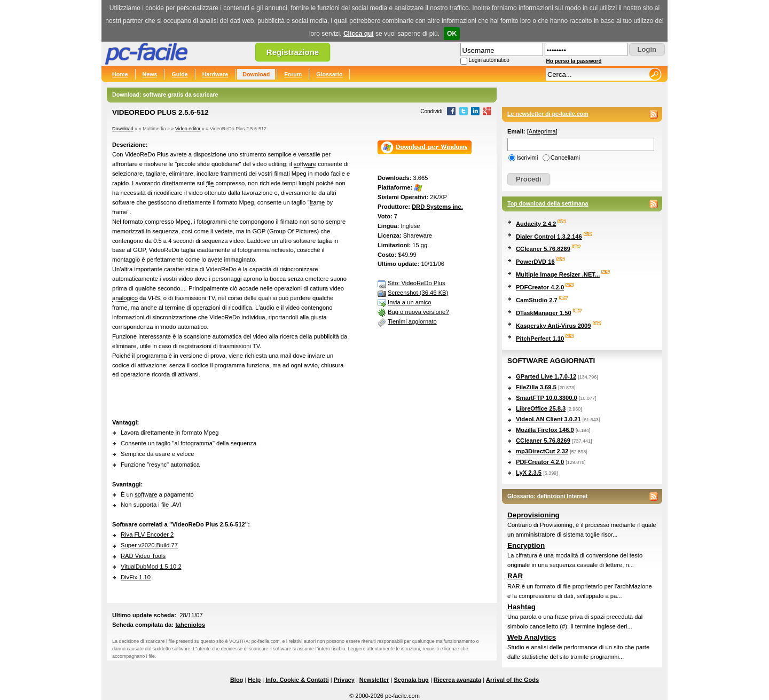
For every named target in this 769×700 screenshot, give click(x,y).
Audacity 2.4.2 (536, 224)
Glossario (329, 74)
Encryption (526, 545)
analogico (125, 298)
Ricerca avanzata (457, 680)
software (305, 164)
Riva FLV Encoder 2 (147, 534)
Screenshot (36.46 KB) (418, 293)
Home (120, 74)
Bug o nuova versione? (418, 312)
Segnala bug (411, 680)
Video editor (188, 129)
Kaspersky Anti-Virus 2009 (554, 326)
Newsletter (374, 680)
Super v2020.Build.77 (149, 545)
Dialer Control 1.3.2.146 (549, 237)
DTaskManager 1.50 (544, 313)
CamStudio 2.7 (537, 300)
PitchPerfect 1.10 (540, 339)
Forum (293, 74)
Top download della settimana (548, 203)
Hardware (215, 74)
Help (254, 680)
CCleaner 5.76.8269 (543, 249)
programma (151, 356)
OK (452, 34)
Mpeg (299, 174)
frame (317, 202)
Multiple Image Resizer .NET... (558, 274)
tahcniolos (190, 625)
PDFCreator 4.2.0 (540, 287)
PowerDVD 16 (535, 262)
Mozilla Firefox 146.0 (545, 430)
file (210, 183)
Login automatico (489, 60)
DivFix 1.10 (136, 577)
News (150, 74)
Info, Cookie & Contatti (297, 680)
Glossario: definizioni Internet (547, 496)
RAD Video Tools (143, 556)
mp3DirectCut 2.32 (542, 451)
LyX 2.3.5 (529, 473)
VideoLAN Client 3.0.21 (548, 419)
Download (256, 74)
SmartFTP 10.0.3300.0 (547, 398)
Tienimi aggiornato (412, 321)
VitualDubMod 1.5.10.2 (151, 567)
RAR (515, 576)
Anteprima (542, 131)
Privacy (344, 680)
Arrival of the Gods (512, 680)
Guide (179, 74)
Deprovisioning (533, 515)
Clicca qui (359, 34)
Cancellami (565, 158)
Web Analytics (532, 637)
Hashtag (521, 607)
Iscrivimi (527, 158)
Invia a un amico (409, 302)
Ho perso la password (574, 61)
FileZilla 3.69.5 (536, 387)
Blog (237, 680)
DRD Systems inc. (437, 207)
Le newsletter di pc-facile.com (548, 114)
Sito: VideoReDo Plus (416, 283)
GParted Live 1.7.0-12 (546, 376)
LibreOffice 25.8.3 (541, 408)
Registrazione (293, 52)
